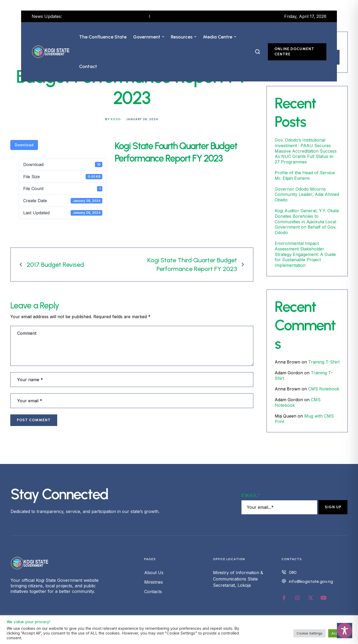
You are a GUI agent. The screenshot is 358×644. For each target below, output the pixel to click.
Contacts (153, 592)
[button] (163, 37)
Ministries (154, 582)
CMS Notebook (324, 389)
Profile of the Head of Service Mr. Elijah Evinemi (305, 175)
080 (293, 572)
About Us (154, 573)
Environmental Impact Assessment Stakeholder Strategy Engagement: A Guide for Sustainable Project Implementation (305, 254)
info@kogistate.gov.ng (311, 581)
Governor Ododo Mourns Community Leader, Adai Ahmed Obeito (307, 195)
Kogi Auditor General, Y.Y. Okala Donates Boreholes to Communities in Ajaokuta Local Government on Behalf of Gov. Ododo (307, 222)
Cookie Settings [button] (309, 633)
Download (24, 145)
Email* (251, 495)
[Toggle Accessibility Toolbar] (345, 631)
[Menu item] (103, 37)
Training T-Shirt (324, 362)
